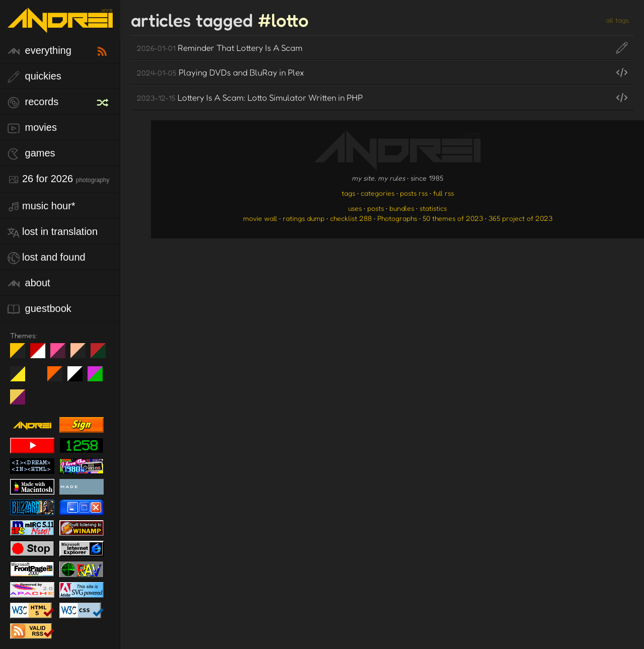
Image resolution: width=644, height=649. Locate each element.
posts (376, 208)
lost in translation (53, 232)
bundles (402, 208)
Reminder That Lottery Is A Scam (220, 48)
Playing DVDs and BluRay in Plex (220, 72)
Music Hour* (42, 207)
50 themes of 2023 (453, 218)
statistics (433, 208)
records (33, 102)
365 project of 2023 (520, 218)
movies (32, 128)
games (31, 154)
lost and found (47, 258)
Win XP (38, 374)
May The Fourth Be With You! (21, 378)
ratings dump (304, 218)
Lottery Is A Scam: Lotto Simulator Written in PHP (250, 97)
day (42, 355)
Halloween (59, 378)
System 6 (79, 378)
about (29, 283)
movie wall (260, 218)
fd (61, 355)
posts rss (414, 193)
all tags (617, 20)
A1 (99, 378)
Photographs (397, 218)
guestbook (39, 309)
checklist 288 (351, 218)
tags (348, 193)
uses (355, 208)
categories (378, 193)
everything (39, 51)
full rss (444, 193)
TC (21, 401)
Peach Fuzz (82, 355)
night (21, 355)
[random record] (104, 101)
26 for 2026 (58, 179)
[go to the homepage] (60, 26)
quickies (34, 77)
